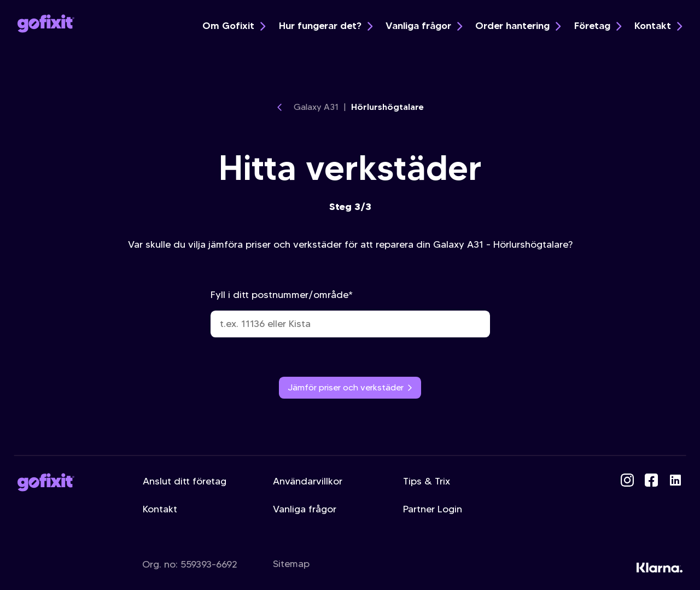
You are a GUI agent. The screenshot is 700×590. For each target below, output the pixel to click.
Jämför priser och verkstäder (350, 387)
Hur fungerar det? (326, 26)
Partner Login (433, 509)
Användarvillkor (308, 481)
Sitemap (291, 564)
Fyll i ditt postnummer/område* (350, 313)
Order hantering (518, 26)
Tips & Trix (427, 481)
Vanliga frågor (424, 26)
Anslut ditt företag (185, 481)
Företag (598, 26)
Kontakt (658, 26)
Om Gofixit (234, 26)
